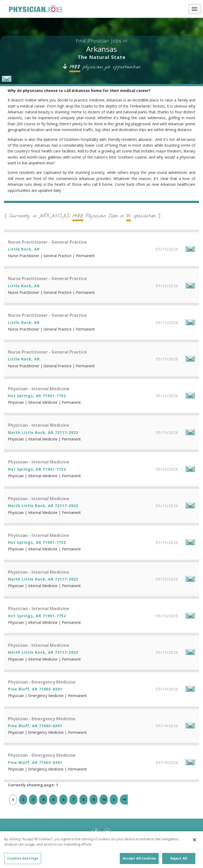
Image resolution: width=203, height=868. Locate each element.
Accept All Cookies (139, 862)
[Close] (195, 843)
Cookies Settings (23, 862)
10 (104, 799)
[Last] (124, 799)
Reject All (179, 862)
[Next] (114, 799)
